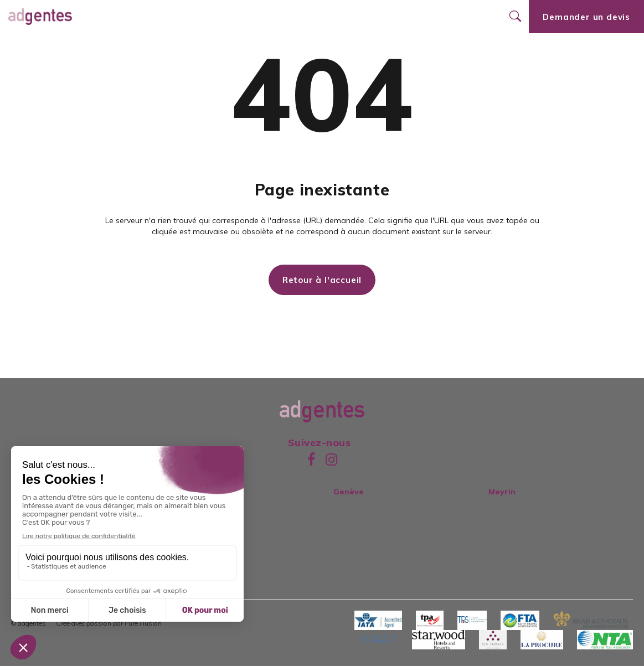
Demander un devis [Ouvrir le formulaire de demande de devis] (586, 17)
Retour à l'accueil (322, 280)
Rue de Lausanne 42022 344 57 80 (367, 504)
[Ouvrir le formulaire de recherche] (515, 17)
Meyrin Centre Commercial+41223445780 (531, 504)
